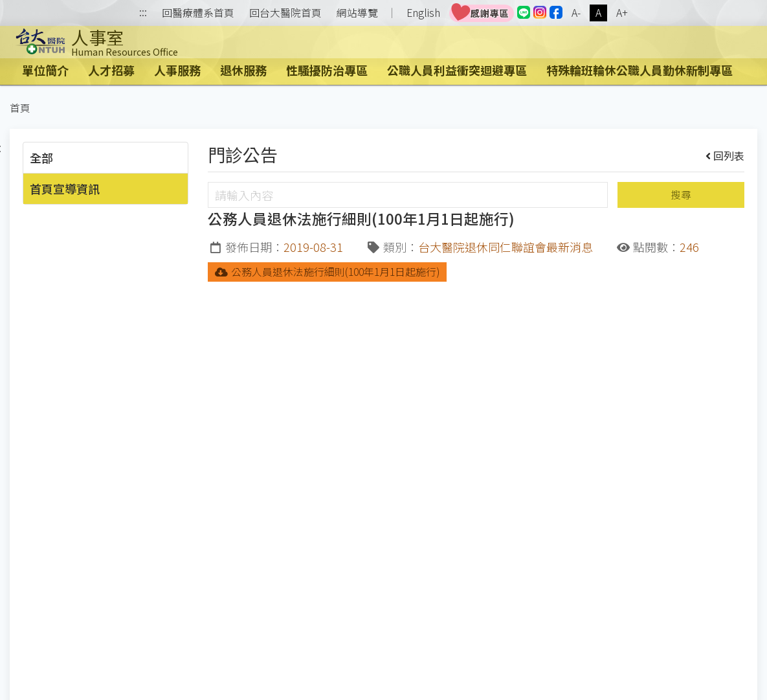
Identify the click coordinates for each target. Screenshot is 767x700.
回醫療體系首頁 (198, 13)
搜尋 (681, 195)
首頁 (20, 108)
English (423, 13)
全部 (41, 157)
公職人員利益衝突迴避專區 (457, 70)
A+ (622, 13)
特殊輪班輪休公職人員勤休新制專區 (639, 70)
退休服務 (243, 70)
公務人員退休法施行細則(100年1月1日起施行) (327, 272)
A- (576, 13)
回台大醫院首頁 (285, 13)
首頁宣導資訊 (65, 188)
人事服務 (177, 70)
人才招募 (111, 70)
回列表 (725, 155)
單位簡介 (45, 70)
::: (143, 13)
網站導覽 (357, 13)
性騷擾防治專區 (327, 70)
